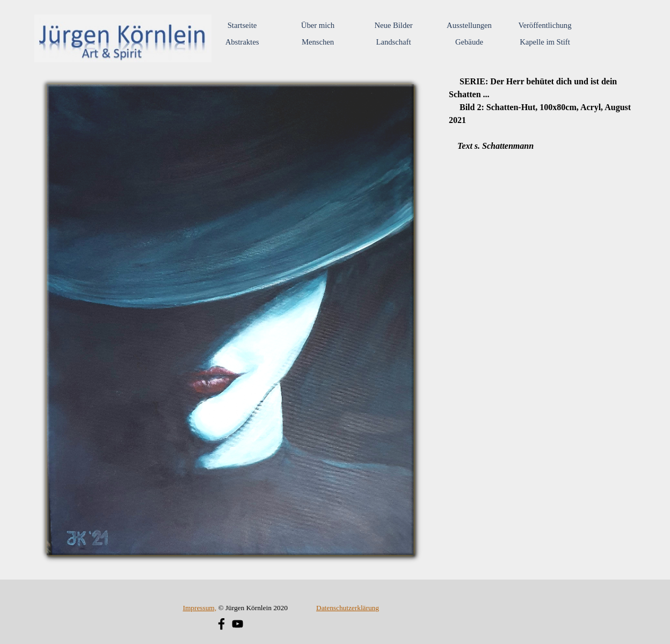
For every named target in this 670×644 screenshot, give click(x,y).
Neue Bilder (393, 25)
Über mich (318, 25)
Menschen (318, 42)
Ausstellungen (469, 25)
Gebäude (469, 42)
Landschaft (393, 42)
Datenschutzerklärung (348, 608)
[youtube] (238, 624)
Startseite (242, 25)
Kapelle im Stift (545, 42)
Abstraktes (242, 42)
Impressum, (199, 608)
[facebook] (221, 624)
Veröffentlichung (545, 25)
